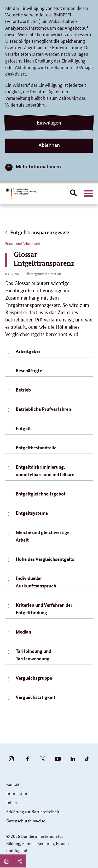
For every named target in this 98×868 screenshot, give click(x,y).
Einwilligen (49, 123)
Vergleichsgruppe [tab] (34, 678)
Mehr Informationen (38, 166)
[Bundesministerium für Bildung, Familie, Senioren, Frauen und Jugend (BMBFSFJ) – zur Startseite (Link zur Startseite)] (21, 194)
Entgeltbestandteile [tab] (36, 448)
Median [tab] (23, 632)
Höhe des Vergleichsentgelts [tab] (45, 559)
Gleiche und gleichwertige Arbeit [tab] (43, 536)
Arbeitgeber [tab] (28, 351)
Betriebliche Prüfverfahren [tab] (43, 409)
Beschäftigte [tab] (29, 370)
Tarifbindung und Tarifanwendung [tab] (33, 655)
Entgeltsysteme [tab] (32, 513)
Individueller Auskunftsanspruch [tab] (36, 582)
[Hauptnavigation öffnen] (88, 194)
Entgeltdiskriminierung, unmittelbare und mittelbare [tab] (45, 471)
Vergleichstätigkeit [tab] (36, 697)
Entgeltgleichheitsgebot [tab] (41, 494)
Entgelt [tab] (23, 428)
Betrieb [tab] (23, 390)
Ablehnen (49, 145)
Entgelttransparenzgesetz (37, 232)
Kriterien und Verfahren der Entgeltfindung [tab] (44, 609)
